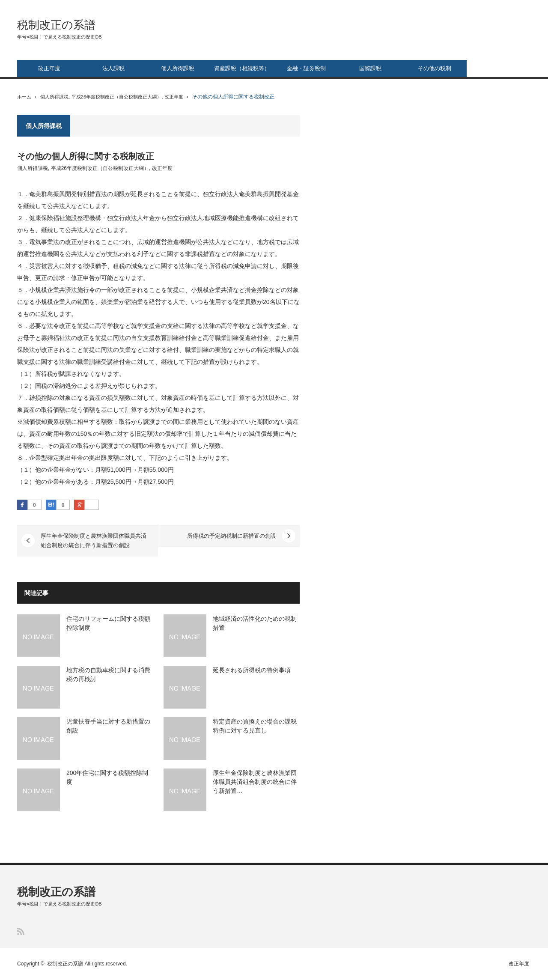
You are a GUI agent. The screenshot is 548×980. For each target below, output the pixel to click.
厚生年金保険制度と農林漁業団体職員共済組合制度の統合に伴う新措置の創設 (94, 541)
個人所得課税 (178, 68)
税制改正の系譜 (56, 25)
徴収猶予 (95, 266)
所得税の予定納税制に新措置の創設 (232, 536)
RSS (21, 931)
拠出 (95, 458)
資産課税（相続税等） (242, 68)
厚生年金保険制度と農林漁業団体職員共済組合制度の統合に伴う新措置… (255, 782)
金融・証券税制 (306, 68)
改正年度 (49, 68)
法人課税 (113, 68)
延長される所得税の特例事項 (252, 670)
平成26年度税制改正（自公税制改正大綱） (124, 97)
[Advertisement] (467, 244)
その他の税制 (435, 68)
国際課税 (370, 68)
